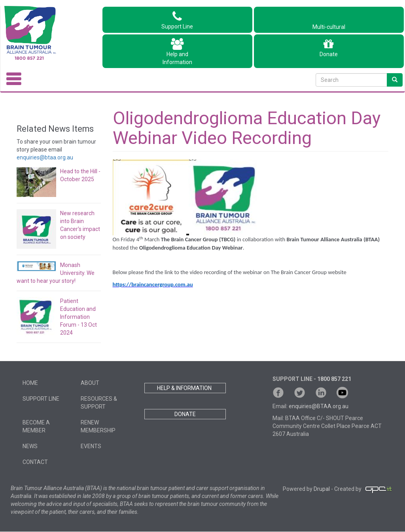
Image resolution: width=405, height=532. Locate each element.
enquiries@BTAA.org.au (319, 406)
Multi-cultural (329, 23)
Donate (329, 48)
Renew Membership (98, 426)
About (90, 383)
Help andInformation (177, 52)
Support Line (177, 20)
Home (30, 383)
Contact (35, 462)
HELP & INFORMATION (185, 388)
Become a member (36, 426)
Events (91, 446)
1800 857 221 (334, 379)
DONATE (185, 414)
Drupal (322, 489)
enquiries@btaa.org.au (45, 157)
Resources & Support (99, 403)
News (30, 446)
